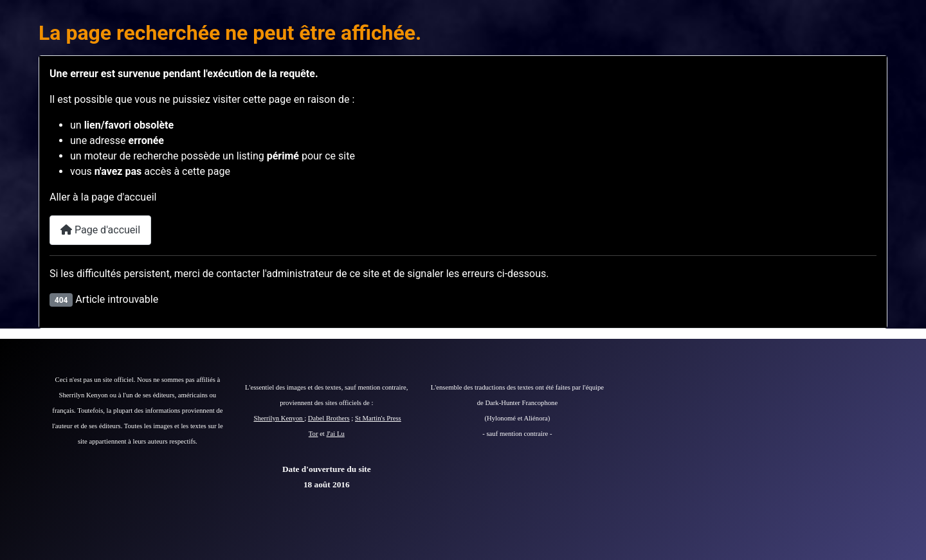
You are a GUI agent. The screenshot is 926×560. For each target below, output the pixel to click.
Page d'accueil (100, 230)
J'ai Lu (336, 434)
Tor (313, 434)
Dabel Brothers (329, 418)
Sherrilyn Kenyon (279, 418)
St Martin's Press (378, 418)
